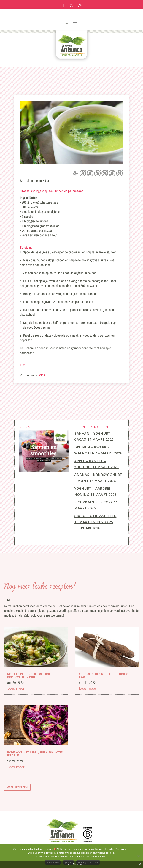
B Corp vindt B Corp (94, 502)
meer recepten (17, 787)
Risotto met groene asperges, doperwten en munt (30, 675)
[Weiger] (138, 856)
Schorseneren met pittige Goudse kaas (105, 675)
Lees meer (16, 688)
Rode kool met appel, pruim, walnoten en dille (35, 754)
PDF (42, 375)
